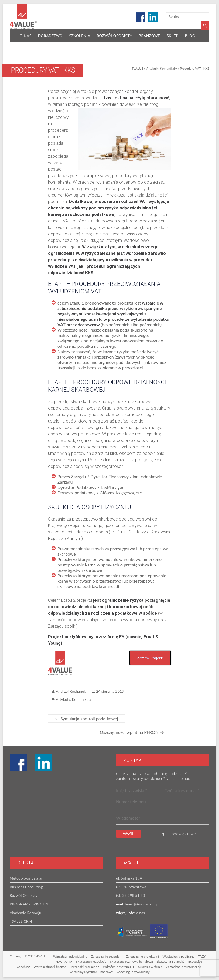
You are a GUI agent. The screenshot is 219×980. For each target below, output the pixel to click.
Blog (190, 35)
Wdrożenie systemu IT (119, 966)
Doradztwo (50, 35)
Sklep (172, 35)
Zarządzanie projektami (142, 955)
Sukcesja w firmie (150, 966)
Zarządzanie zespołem (107, 955)
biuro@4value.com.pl (141, 903)
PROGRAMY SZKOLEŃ (29, 903)
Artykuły (152, 67)
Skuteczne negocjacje (91, 960)
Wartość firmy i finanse (50, 966)
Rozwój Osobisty (114, 35)
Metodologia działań (27, 877)
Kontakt (29, 47)
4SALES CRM (21, 920)
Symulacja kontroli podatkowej (86, 717)
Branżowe (149, 35)
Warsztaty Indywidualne (70, 955)
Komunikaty (168, 67)
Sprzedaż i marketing (85, 966)
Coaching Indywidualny (133, 971)
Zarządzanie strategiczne (184, 966)
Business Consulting (26, 886)
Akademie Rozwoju (25, 912)
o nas (140, 912)
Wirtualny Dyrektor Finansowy (91, 971)
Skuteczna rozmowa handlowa (131, 960)
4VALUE (137, 67)
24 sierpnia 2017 (110, 690)
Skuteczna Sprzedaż (170, 960)
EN (47, 47)
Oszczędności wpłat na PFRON (132, 731)
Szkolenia (80, 35)
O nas (26, 35)
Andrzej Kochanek (71, 690)
